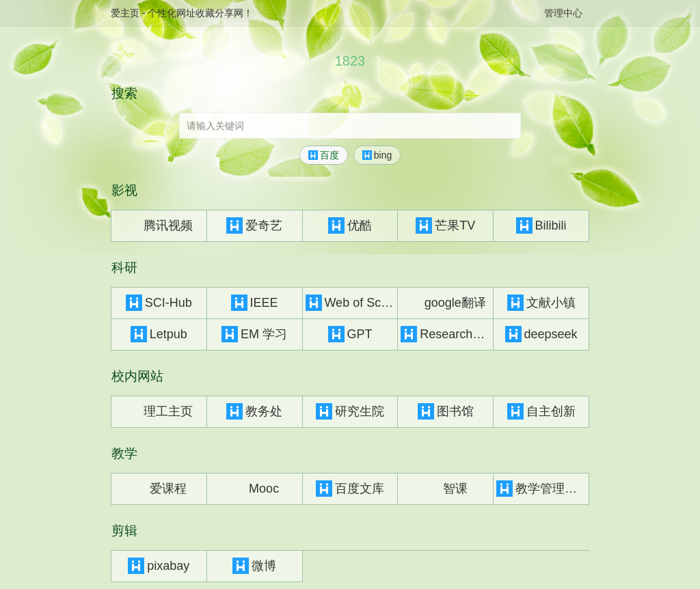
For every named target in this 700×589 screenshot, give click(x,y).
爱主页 (125, 13)
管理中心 (563, 13)
